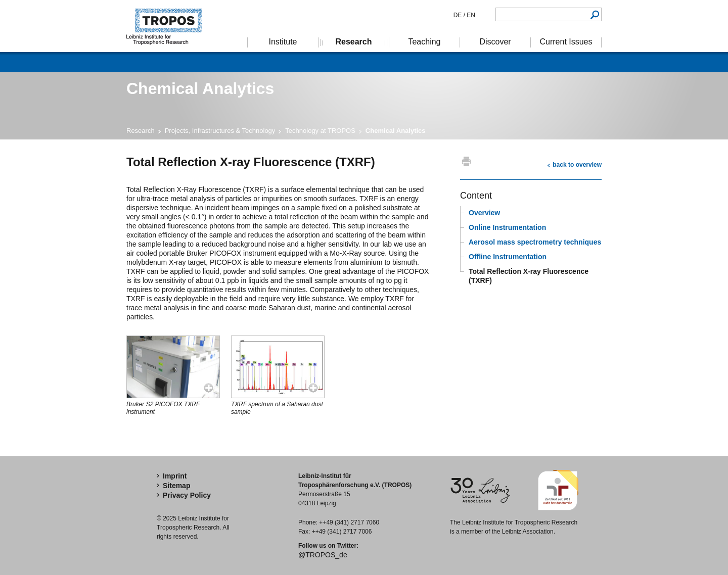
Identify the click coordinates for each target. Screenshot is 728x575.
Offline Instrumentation (508, 257)
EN (470, 15)
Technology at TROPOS (320, 131)
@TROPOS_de (323, 555)
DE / (459, 15)
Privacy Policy (187, 495)
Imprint (175, 476)
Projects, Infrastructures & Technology (220, 131)
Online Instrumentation (507, 227)
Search (595, 14)
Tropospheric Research (169, 26)
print (466, 161)
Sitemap (176, 486)
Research (141, 131)
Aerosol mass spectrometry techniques (535, 242)
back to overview (577, 165)
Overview (484, 213)
